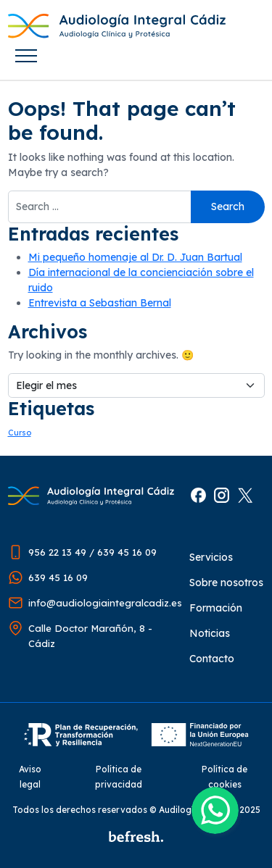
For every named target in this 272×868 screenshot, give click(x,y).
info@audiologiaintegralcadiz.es (105, 603)
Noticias (210, 633)
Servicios (211, 557)
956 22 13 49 (57, 552)
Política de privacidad (119, 777)
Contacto (212, 659)
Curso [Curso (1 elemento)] (20, 433)
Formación (216, 608)
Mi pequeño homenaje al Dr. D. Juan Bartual (135, 257)
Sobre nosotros (226, 583)
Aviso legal (30, 777)
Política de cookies (224, 777)
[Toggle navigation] (26, 56)
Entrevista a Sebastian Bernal (100, 303)
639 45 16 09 (127, 552)
